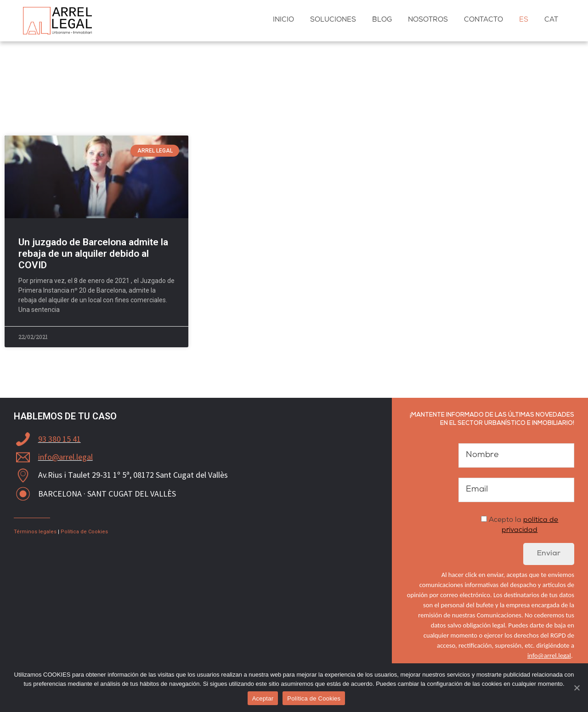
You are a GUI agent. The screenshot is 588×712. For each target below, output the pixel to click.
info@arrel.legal (65, 457)
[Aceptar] (577, 688)
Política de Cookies (84, 532)
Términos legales (35, 532)
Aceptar (263, 698)
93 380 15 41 (59, 439)
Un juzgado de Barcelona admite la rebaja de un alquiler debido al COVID (93, 254)
